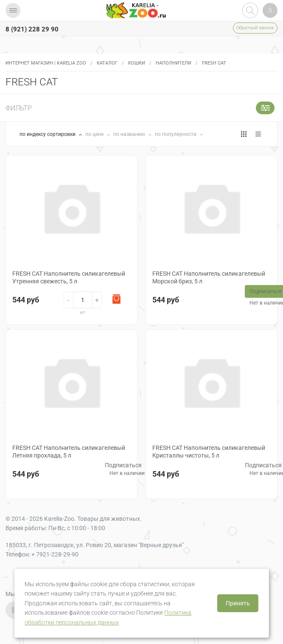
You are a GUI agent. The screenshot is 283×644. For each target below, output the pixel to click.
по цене (95, 134)
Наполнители (174, 63)
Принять (238, 603)
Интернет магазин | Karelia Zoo (46, 63)
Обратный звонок (255, 28)
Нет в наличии (127, 473)
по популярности (176, 134)
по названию (130, 134)
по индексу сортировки (48, 134)
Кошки (137, 63)
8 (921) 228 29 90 (32, 29)
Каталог (107, 63)
